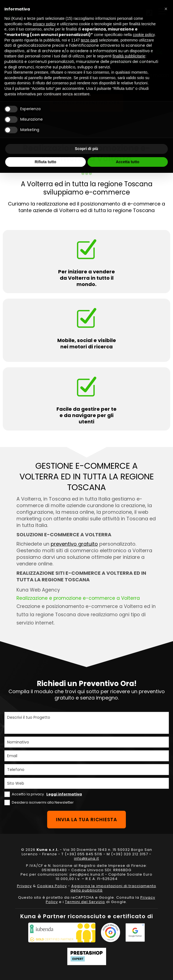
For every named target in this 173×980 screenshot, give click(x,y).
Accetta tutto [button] (127, 162)
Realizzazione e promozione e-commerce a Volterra (78, 598)
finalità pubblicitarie (129, 56)
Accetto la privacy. (47, 794)
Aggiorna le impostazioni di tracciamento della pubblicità (113, 888)
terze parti (89, 40)
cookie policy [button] (144, 35)
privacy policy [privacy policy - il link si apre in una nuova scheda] (44, 24)
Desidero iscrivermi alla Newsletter (43, 802)
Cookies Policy (52, 886)
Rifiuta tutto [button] (45, 162)
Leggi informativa (64, 794)
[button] (166, 9)
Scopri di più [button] (86, 149)
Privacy (24, 886)
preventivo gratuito (74, 544)
